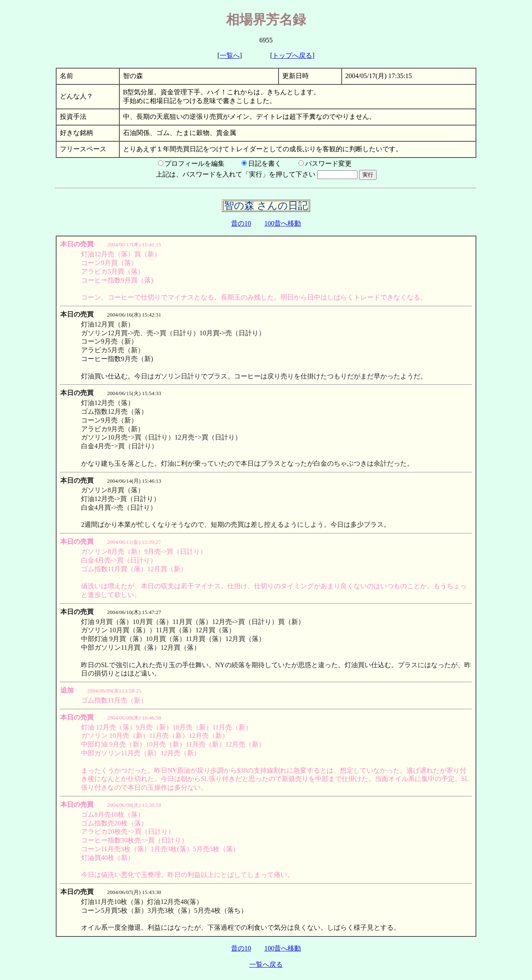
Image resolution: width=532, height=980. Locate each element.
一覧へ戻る (266, 964)
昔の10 (241, 223)
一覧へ (230, 55)
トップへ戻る (292, 55)
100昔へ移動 (283, 223)
